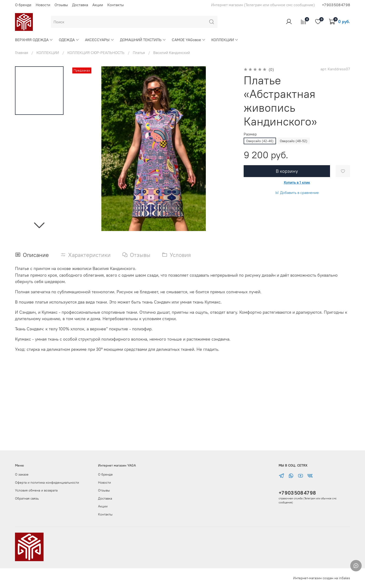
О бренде (23, 5)
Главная (22, 53)
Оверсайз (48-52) (294, 141)
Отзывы (61, 5)
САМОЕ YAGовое (189, 40)
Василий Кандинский (172, 53)
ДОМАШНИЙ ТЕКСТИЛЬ (143, 40)
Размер (250, 134)
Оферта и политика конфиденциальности (47, 482)
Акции (98, 5)
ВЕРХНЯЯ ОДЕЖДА (34, 40)
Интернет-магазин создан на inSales (322, 578)
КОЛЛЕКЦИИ (225, 40)
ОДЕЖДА (69, 40)
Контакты (116, 5)
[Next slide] (39, 225)
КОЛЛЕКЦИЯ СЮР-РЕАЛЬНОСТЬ (96, 53)
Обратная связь (27, 498)
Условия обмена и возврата (36, 490)
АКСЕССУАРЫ (99, 40)
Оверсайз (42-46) (260, 141)
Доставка (80, 5)
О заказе (22, 474)
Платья (139, 53)
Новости (43, 5)
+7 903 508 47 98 (297, 493)
